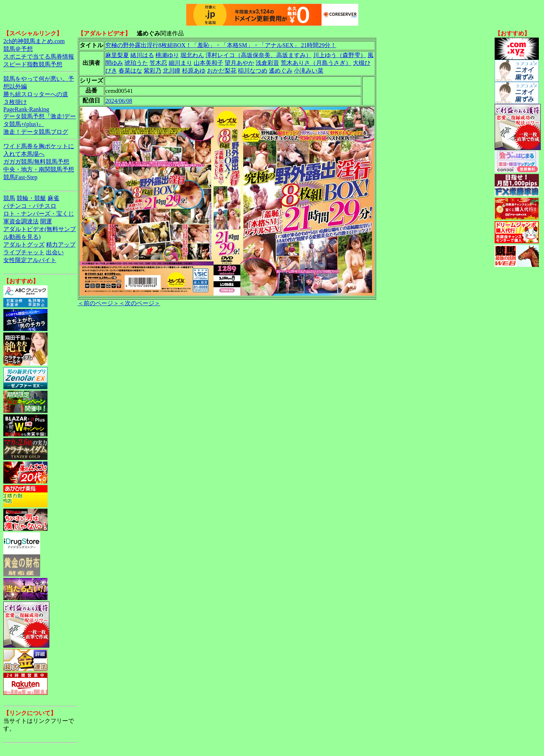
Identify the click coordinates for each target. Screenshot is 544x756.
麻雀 (53, 198)
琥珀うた (136, 63)
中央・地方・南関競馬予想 (39, 169)
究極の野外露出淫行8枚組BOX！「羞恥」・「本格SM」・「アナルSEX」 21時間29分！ (221, 45)
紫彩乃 (152, 71)
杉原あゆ (194, 71)
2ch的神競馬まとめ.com (34, 41)
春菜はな (130, 71)
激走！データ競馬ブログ (36, 132)
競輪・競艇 (31, 198)
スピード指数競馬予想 (33, 64)
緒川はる (142, 55)
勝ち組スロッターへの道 (36, 94)
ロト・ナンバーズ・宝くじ (39, 214)
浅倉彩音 (267, 63)
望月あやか (239, 63)
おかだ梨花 (222, 71)
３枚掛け (15, 102)
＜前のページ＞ (98, 303)
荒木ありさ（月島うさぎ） (316, 63)
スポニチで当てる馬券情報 (39, 57)
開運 (46, 221)
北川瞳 (172, 71)
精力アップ (61, 245)
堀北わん (192, 55)
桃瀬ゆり (167, 55)
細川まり (180, 63)
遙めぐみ (281, 71)
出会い (55, 252)
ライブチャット (24, 252)
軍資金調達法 (21, 221)
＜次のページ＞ (140, 303)
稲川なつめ (253, 71)
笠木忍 (158, 63)
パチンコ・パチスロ (30, 206)
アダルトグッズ (24, 245)
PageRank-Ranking (26, 109)
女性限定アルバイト (30, 260)
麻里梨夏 (117, 55)
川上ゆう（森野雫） (340, 55)
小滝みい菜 (309, 71)
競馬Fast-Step (20, 177)
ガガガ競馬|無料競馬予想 (36, 162)
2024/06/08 (119, 101)
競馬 (9, 198)
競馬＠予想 (18, 49)
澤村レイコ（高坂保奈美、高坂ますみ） (259, 55)
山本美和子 (208, 63)
